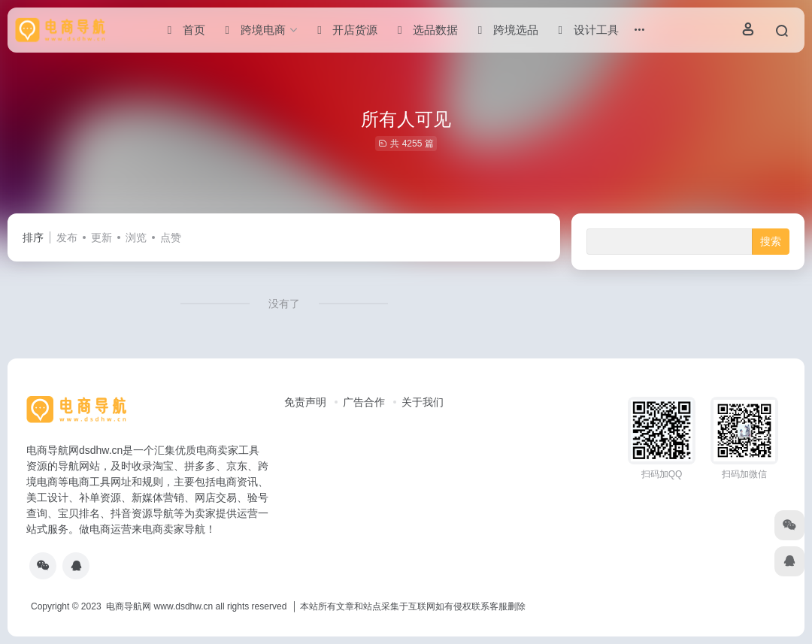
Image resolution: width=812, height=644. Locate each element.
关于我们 (423, 402)
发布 (67, 237)
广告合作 (364, 402)
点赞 (171, 237)
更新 (101, 237)
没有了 (284, 304)
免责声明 (305, 402)
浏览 (136, 237)
